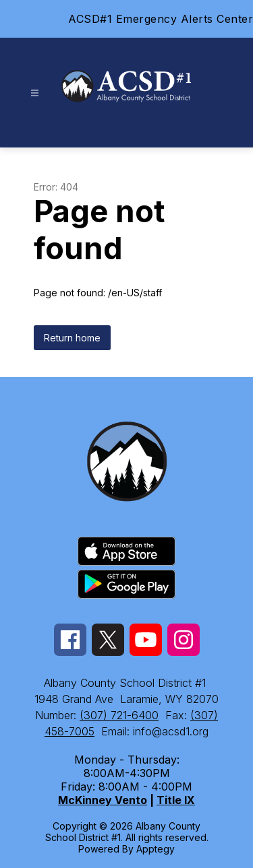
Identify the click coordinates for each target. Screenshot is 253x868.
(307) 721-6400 (119, 715)
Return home (72, 338)
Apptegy (156, 849)
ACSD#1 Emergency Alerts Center (161, 19)
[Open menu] (35, 93)
